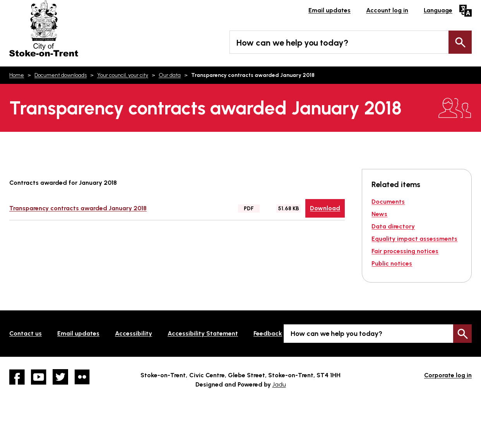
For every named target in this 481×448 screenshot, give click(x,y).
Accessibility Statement (203, 333)
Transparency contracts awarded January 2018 (78, 208)
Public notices (392, 263)
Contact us (26, 333)
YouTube (39, 377)
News (379, 214)
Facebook (17, 377)
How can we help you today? (292, 43)
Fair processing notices (405, 251)
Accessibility (134, 333)
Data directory (393, 226)
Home (17, 75)
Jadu (279, 384)
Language (438, 10)
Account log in (387, 10)
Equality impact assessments (414, 239)
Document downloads (61, 75)
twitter (60, 377)
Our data (170, 75)
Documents (388, 202)
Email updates (330, 10)
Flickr (82, 377)
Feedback (268, 333)
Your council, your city (123, 75)
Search (460, 42)
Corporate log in (448, 375)
